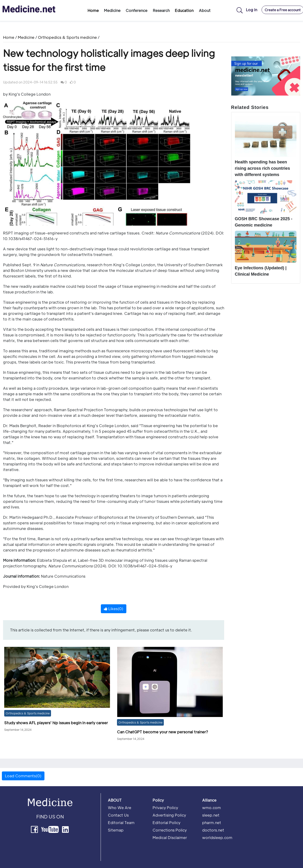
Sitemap (116, 830)
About (205, 10)
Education (184, 10)
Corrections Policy (170, 830)
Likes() (114, 609)
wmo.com (212, 808)
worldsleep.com (217, 837)
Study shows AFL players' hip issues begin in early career (56, 723)
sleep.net (211, 815)
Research (161, 10)
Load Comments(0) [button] (23, 776)
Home (93, 10)
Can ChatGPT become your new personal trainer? (162, 732)
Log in (252, 10)
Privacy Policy (165, 808)
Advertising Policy (169, 815)
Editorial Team (121, 823)
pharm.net (212, 823)
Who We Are (120, 808)
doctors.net (213, 830)
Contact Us (118, 815)
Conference (137, 10)
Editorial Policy (166, 823)
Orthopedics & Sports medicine (67, 37)
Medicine (112, 10)
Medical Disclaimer (170, 837)
